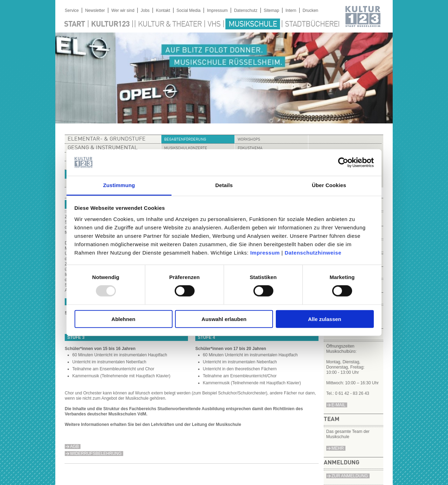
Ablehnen (123, 319)
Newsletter (95, 10)
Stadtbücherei (312, 24)
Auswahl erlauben (224, 319)
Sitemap (272, 10)
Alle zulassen (325, 319)
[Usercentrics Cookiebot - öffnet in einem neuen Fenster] (343, 163)
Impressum (265, 253)
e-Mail (338, 405)
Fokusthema (250, 148)
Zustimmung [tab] (119, 185)
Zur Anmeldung (350, 476)
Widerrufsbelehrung (96, 454)
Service (72, 10)
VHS (214, 24)
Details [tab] (224, 185)
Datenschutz (246, 10)
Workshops (249, 140)
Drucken (311, 10)
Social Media (188, 10)
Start (75, 24)
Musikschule (253, 24)
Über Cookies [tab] (329, 185)
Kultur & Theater (170, 24)
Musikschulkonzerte (186, 148)
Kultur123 (110, 24)
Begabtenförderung (185, 140)
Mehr (338, 448)
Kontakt (163, 10)
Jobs (145, 10)
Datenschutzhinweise (313, 253)
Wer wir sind (123, 10)
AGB (74, 447)
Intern (291, 10)
